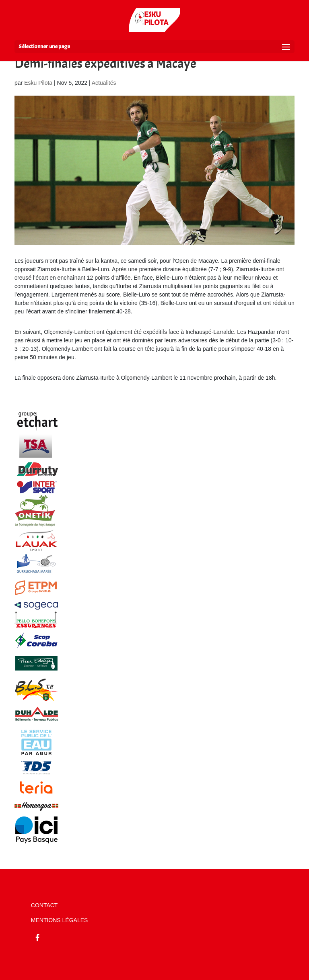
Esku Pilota (38, 83)
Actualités (104, 83)
